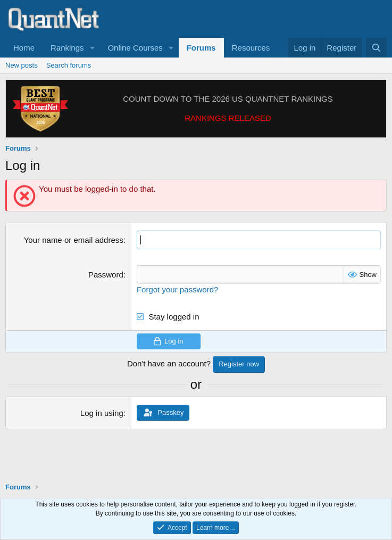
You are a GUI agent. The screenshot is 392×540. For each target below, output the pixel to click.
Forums (201, 48)
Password (106, 275)
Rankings (67, 48)
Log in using (102, 413)
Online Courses (135, 48)
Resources (251, 48)
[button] (92, 48)
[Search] (376, 48)
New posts (22, 65)
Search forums (69, 65)
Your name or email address (74, 240)
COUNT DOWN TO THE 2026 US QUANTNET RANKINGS (228, 99)
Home (24, 48)
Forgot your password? (177, 289)
